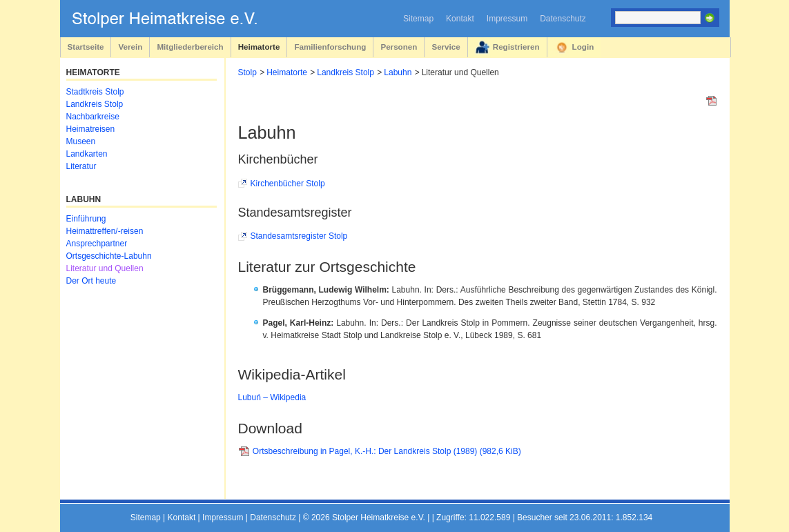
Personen (399, 47)
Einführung (86, 219)
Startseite (86, 47)
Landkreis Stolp (345, 72)
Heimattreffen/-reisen (105, 231)
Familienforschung (330, 47)
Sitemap (418, 19)
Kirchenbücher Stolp (288, 184)
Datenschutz (563, 19)
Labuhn (398, 72)
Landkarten (87, 154)
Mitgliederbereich (190, 47)
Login (583, 47)
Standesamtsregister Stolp (299, 236)
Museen (81, 141)
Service (446, 47)
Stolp (247, 72)
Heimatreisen (91, 129)
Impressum (507, 19)
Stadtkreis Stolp (95, 92)
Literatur (81, 166)
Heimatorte (259, 47)
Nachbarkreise (93, 117)
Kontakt (460, 19)
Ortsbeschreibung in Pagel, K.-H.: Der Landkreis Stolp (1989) (387, 451)
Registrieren (516, 47)
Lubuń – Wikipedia (272, 397)
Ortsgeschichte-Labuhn (109, 256)
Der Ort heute (91, 281)
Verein (130, 47)
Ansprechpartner (97, 244)
